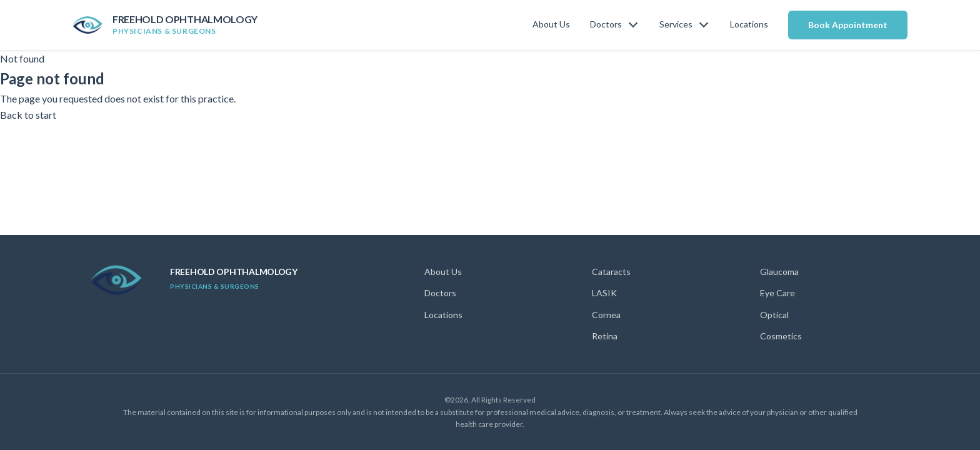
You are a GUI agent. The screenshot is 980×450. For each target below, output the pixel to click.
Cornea (606, 315)
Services (676, 24)
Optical (774, 315)
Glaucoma (779, 272)
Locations (749, 24)
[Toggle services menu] (704, 25)
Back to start (28, 115)
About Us (551, 24)
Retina (605, 336)
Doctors (606, 24)
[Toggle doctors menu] (633, 25)
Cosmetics (781, 336)
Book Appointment (848, 25)
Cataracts (611, 272)
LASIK (604, 293)
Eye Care (777, 293)
